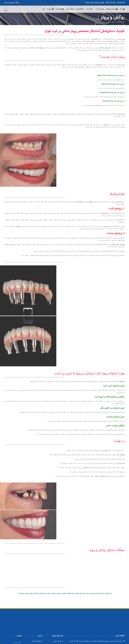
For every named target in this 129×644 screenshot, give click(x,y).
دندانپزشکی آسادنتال (105, 48)
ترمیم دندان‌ (97, 105)
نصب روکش (121, 463)
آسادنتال (87, 468)
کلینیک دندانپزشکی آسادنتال (42, 593)
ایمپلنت (106, 226)
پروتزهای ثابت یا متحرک (37, 48)
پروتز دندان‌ (121, 114)
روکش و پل (105, 451)
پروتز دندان (121, 39)
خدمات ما (118, 22)
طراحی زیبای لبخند (112, 41)
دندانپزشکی (95, 39)
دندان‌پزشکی (99, 65)
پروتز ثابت (104, 213)
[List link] (34, 641)
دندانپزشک (107, 125)
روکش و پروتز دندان (89, 41)
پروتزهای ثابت (89, 202)
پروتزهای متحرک (79, 202)
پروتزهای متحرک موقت (118, 245)
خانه (124, 22)
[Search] (44, 9)
